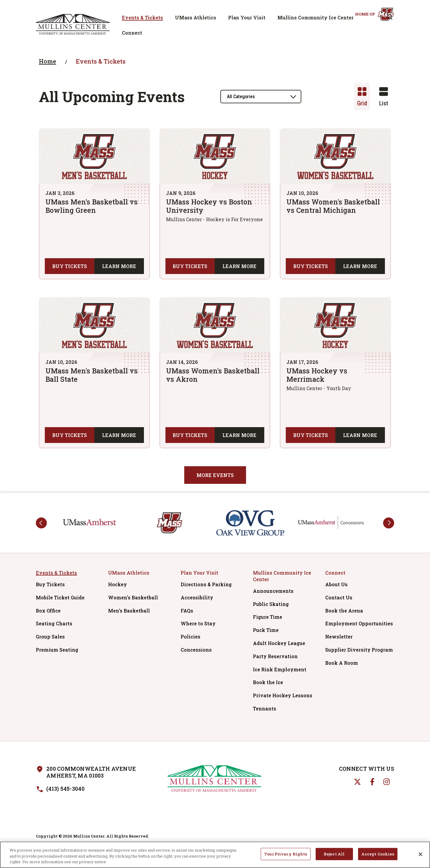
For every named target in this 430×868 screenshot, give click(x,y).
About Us (336, 584)
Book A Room (342, 663)
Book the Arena (344, 611)
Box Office (48, 611)
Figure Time (268, 617)
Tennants (265, 708)
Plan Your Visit (247, 17)
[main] (215, 271)
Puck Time (266, 630)
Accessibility (197, 597)
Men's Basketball (129, 611)
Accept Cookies (378, 856)
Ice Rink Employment (280, 669)
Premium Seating (57, 650)
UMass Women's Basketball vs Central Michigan (333, 206)
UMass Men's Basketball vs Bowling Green (92, 206)
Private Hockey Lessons (283, 695)
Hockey (118, 584)
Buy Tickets (70, 266)
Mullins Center (73, 24)
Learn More (119, 266)
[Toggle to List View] (384, 97)
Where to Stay (198, 623)
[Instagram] (387, 782)
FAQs (187, 611)
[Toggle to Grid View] (362, 97)
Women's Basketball (133, 597)
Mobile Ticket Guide (60, 597)
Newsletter (339, 637)
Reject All (334, 856)
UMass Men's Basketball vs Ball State (92, 375)
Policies (191, 637)
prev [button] (41, 523)
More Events (215, 475)
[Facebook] (372, 782)
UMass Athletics (196, 17)
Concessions (196, 650)
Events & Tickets (142, 17)
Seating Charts (54, 623)
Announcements (273, 591)
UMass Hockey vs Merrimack (317, 375)
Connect (132, 33)
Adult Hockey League (279, 643)
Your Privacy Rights (285, 856)
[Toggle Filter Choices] (261, 97)
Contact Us (339, 597)
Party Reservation (275, 656)
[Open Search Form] (390, 17)
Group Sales (50, 637)
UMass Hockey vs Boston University (209, 206)
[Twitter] (357, 782)
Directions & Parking (206, 584)
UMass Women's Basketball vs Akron (213, 375)
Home (47, 61)
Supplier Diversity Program (360, 650)
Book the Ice (268, 682)
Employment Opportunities (359, 623)
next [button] (389, 523)
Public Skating (271, 604)
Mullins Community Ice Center (315, 17)
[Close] (420, 856)
